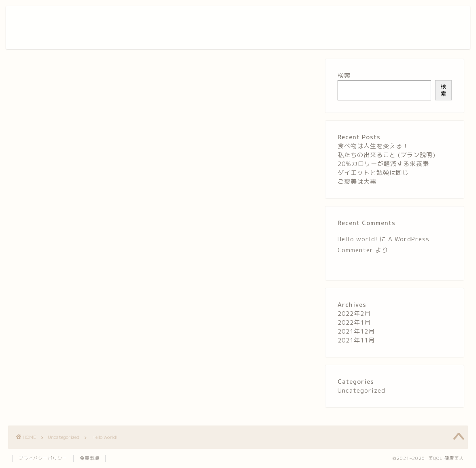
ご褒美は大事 (357, 182)
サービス (337, 19)
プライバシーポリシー (43, 458)
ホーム (258, 19)
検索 (344, 76)
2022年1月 (354, 322)
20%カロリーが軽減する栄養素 (383, 164)
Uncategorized (31, 71)
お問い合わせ (376, 19)
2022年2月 (354, 314)
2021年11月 (356, 340)
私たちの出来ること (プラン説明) (387, 155)
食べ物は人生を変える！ (373, 146)
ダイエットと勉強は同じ (373, 173)
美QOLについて (296, 19)
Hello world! (358, 239)
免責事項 (89, 458)
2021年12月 (356, 331)
